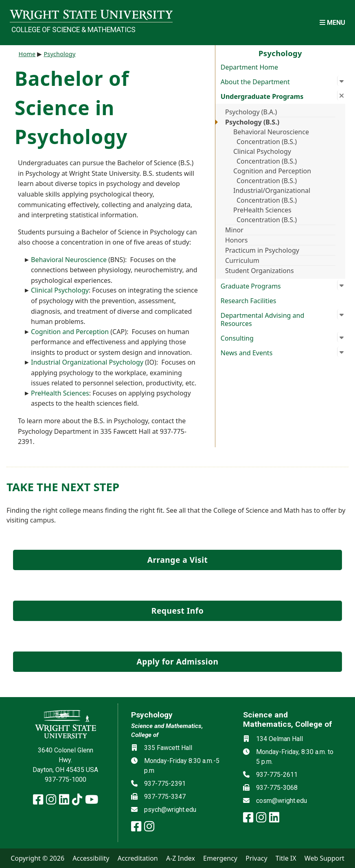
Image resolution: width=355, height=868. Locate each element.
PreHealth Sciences (60, 393)
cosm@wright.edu (282, 801)
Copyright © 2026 (37, 858)
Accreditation (138, 858)
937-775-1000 (66, 779)
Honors (236, 240)
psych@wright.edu (170, 810)
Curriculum (242, 260)
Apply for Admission (178, 661)
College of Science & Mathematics (73, 30)
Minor (234, 230)
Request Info (177, 611)
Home (27, 54)
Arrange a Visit (177, 560)
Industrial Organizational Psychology (87, 362)
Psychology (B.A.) (251, 112)
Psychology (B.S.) (252, 122)
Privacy (256, 858)
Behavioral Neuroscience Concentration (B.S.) (271, 137)
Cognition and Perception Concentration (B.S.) (272, 176)
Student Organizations (260, 271)
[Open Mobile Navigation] (332, 23)
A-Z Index (181, 858)
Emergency (220, 858)
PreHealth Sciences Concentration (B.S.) (265, 215)
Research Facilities (249, 301)
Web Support (324, 858)
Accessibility (91, 858)
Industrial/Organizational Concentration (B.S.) (272, 195)
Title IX (286, 858)
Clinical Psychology (60, 290)
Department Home (249, 67)
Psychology (59, 54)
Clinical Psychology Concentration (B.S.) (265, 156)
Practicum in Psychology (262, 250)
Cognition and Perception (70, 332)
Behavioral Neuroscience (69, 260)
